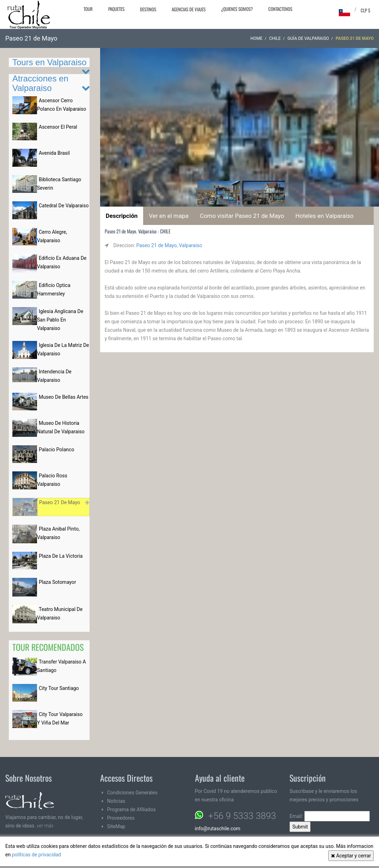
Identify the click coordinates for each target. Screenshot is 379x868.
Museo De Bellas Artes (64, 397)
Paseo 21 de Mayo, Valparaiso (169, 245)
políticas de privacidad (37, 855)
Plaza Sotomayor (57, 582)
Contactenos (280, 9)
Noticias (116, 801)
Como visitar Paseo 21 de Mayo (242, 216)
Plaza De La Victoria (61, 556)
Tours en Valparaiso (49, 62)
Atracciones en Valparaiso (40, 83)
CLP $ (365, 10)
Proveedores (121, 818)
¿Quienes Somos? (237, 9)
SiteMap (116, 826)
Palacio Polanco (56, 450)
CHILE (275, 38)
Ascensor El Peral (58, 127)
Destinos (148, 9)
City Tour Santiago (59, 688)
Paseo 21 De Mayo (60, 502)
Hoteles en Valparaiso (325, 216)
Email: (330, 816)
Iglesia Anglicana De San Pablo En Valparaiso (60, 320)
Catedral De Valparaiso (64, 206)
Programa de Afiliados (132, 809)
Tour (88, 9)
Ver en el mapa (169, 216)
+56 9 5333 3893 (242, 816)
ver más (45, 826)
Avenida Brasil (54, 153)
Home (256, 38)
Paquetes (116, 9)
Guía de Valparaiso (308, 38)
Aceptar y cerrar (351, 856)
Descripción (122, 216)
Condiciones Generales (132, 793)
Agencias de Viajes (189, 9)
